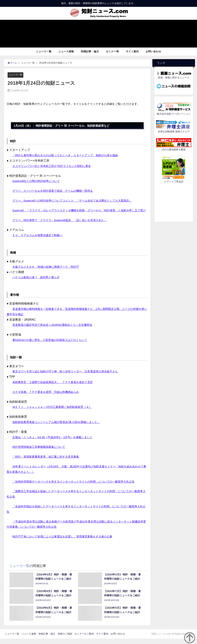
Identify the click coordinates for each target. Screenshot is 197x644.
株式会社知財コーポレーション (174, 114)
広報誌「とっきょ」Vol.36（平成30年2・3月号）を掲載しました (55, 442)
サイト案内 (132, 51)
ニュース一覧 (44, 51)
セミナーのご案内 (84, 639)
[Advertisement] (174, 202)
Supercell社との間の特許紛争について (38, 181)
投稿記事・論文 (90, 51)
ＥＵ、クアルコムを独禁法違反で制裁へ (39, 241)
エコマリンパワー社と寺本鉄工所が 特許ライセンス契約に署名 (54, 166)
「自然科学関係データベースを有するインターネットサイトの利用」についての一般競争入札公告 (78, 487)
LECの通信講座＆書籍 (174, 149)
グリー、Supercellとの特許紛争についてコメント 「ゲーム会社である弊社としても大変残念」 (76, 201)
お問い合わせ (153, 51)
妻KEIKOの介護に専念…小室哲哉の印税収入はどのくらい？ (52, 345)
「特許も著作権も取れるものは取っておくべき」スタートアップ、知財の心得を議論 (69, 155)
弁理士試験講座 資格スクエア (174, 132)
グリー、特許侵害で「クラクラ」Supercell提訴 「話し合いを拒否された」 (63, 225)
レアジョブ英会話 (174, 181)
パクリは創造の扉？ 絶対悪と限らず (38, 283)
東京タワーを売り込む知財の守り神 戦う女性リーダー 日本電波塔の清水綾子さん (69, 377)
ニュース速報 (66, 51)
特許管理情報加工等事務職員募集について (41, 452)
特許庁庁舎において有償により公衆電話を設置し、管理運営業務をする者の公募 (66, 542)
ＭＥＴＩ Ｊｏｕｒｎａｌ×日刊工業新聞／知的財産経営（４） (55, 412)
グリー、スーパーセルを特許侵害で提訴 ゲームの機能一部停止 (55, 191)
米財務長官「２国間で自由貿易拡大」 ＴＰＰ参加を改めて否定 (55, 388)
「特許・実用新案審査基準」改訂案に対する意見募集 (48, 462)
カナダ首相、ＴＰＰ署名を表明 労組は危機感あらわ (48, 397)
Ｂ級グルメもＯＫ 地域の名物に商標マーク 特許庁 (48, 272)
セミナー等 (112, 51)
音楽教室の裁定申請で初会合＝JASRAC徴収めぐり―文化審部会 (55, 330)
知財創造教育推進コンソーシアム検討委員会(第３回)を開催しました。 (59, 427)
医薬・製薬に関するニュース (174, 78)
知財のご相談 (65, 639)
